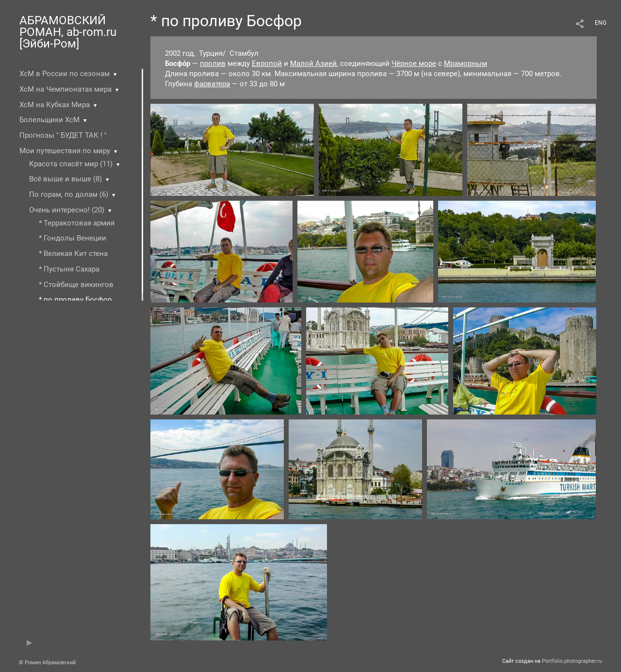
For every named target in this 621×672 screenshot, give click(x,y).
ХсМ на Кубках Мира (55, 105)
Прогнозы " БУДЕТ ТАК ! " (63, 135)
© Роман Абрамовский (47, 663)
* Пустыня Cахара (69, 269)
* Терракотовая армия (77, 223)
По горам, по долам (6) (69, 194)
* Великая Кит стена (73, 254)
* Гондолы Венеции (73, 238)
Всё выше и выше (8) (65, 179)
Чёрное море (414, 64)
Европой (267, 64)
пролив (213, 64)
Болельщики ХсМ (49, 120)
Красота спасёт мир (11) (71, 164)
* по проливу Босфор (75, 300)
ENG (601, 23)
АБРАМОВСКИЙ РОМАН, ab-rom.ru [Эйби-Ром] (68, 32)
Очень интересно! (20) (67, 210)
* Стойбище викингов (76, 285)
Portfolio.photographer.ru (572, 661)
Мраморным (466, 64)
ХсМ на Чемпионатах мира (65, 89)
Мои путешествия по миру (65, 151)
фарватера (212, 84)
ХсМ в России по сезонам (65, 74)
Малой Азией (313, 64)
